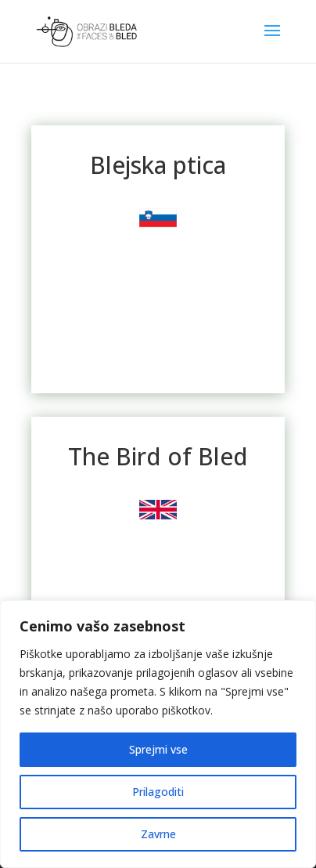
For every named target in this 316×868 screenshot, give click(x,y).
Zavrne (158, 834)
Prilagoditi (158, 792)
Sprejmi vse (158, 749)
